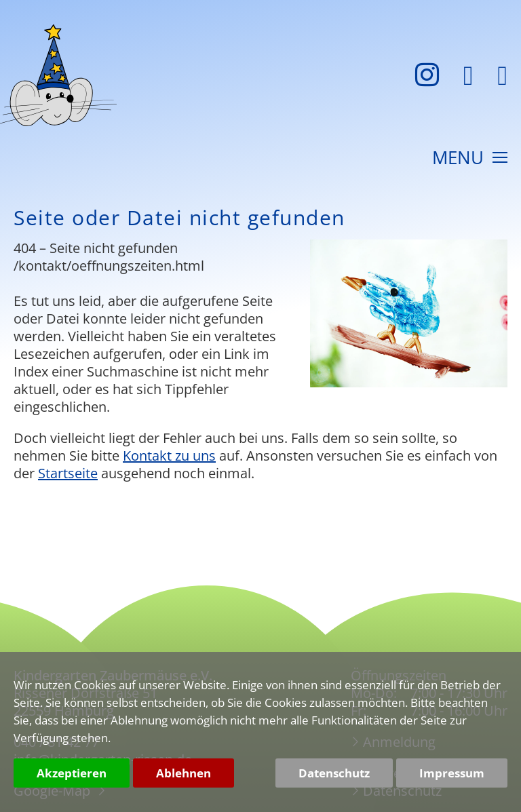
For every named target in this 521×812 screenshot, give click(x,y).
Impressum (452, 773)
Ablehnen (184, 773)
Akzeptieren (72, 773)
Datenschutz (334, 773)
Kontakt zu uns (169, 456)
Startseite (68, 473)
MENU (470, 159)
